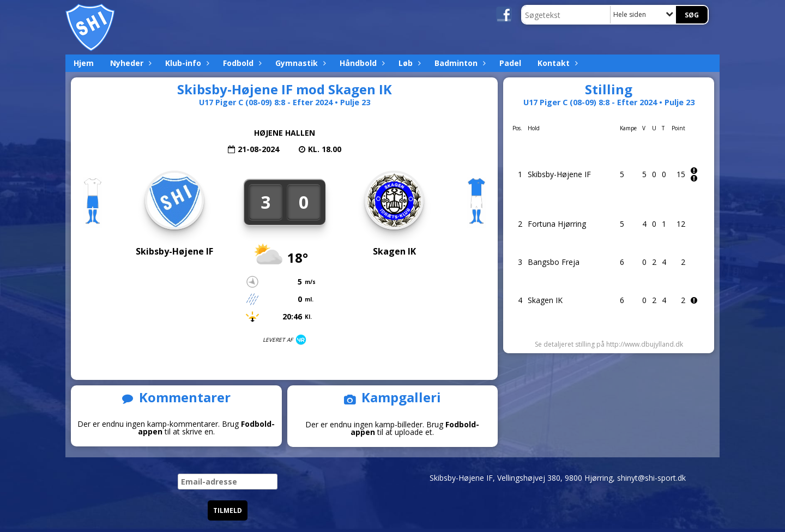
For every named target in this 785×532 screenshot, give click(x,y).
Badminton (459, 63)
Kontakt (556, 63)
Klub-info (186, 63)
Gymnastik (299, 63)
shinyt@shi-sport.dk (651, 478)
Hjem (84, 63)
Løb (408, 63)
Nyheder (129, 63)
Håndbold (361, 63)
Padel (510, 63)
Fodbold (241, 63)
